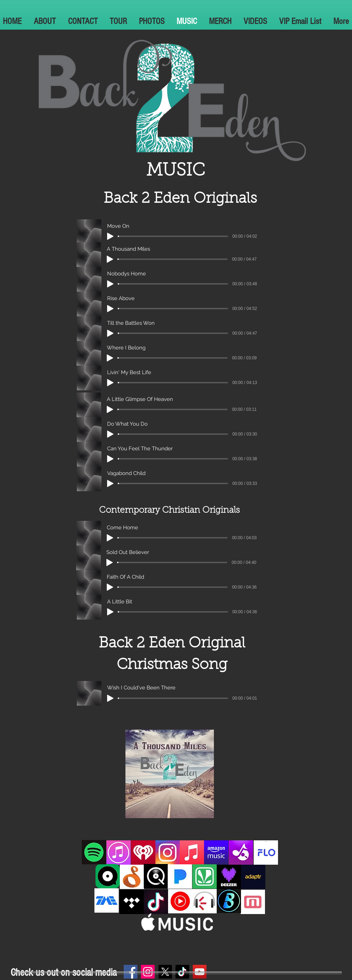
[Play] (110, 236)
